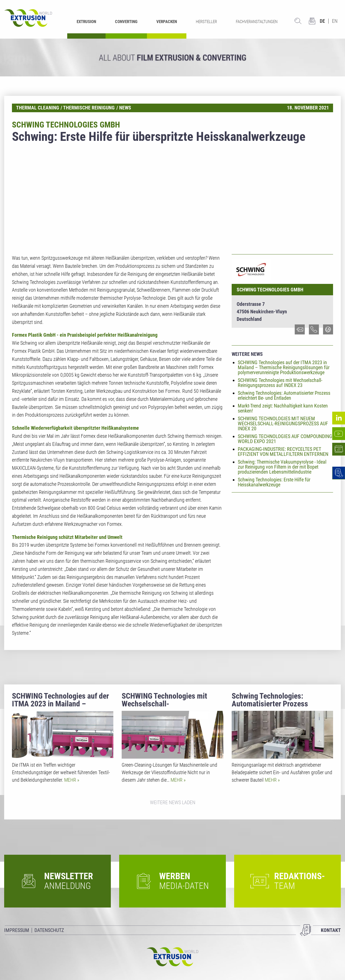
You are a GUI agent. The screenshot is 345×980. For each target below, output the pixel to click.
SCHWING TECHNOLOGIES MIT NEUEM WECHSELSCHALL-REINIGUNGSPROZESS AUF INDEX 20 (283, 423)
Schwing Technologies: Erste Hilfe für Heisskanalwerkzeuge (274, 482)
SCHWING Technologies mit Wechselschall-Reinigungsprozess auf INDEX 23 (280, 383)
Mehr (71, 780)
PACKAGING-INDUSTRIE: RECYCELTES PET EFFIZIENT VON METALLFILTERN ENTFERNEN (283, 452)
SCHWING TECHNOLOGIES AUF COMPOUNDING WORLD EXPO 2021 (285, 439)
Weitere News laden (173, 802)
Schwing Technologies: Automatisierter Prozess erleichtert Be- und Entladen (284, 395)
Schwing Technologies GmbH (270, 290)
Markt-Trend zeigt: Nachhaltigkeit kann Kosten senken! (283, 408)
